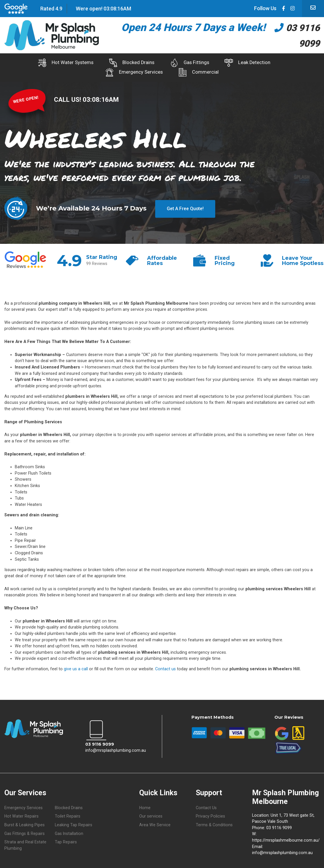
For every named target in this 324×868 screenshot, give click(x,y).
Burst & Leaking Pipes (25, 823)
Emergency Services (131, 71)
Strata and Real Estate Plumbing (25, 844)
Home (145, 806)
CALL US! (68, 97)
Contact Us (206, 806)
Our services (151, 814)
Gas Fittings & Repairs (25, 832)
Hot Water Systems (55, 63)
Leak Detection (253, 63)
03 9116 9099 (100, 742)
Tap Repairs (66, 841)
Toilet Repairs (68, 814)
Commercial (201, 71)
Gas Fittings (190, 63)
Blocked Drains (126, 63)
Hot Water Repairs (22, 814)
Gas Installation (69, 832)
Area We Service (155, 823)
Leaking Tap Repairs (74, 823)
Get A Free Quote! (185, 206)
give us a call (76, 667)
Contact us (165, 667)
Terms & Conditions (214, 823)
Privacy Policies (210, 814)
